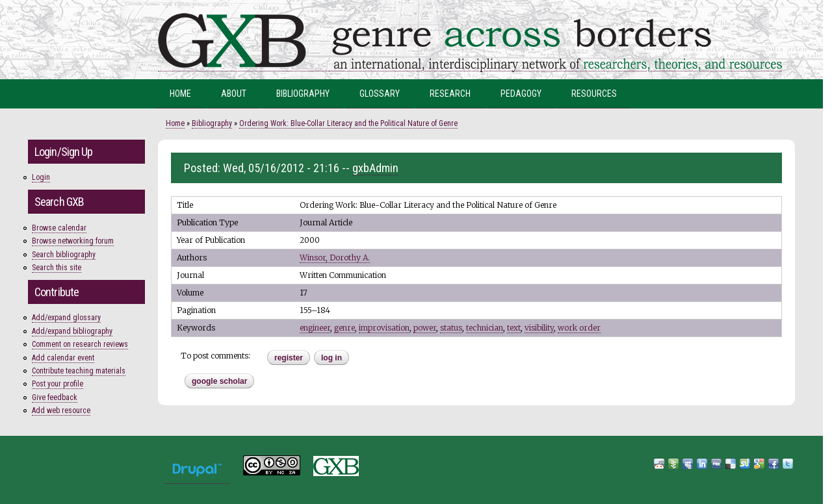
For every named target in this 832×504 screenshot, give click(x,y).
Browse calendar (59, 228)
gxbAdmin (375, 168)
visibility (539, 328)
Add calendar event (63, 358)
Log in (331, 358)
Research (450, 94)
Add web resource (61, 410)
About (234, 94)
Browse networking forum (73, 241)
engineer (315, 328)
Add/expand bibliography (72, 331)
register (289, 358)
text (514, 328)
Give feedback (55, 397)
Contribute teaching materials (79, 371)
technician (485, 328)
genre (344, 328)
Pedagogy (521, 94)
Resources (594, 94)
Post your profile (58, 384)
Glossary (380, 94)
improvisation (384, 328)
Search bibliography (64, 255)
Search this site (57, 268)
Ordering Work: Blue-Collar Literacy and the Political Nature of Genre (348, 123)
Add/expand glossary (66, 318)
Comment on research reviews (80, 344)
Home (180, 94)
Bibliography (303, 94)
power (425, 328)
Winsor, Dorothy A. (335, 258)
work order (579, 328)
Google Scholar (219, 381)
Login (41, 177)
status (451, 328)
